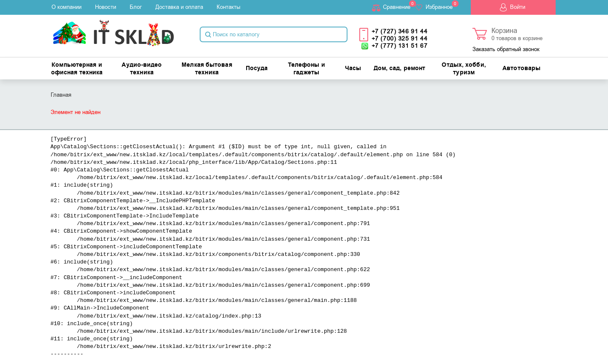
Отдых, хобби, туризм (464, 69)
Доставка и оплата (179, 7)
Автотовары (521, 68)
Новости (106, 7)
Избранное (439, 7)
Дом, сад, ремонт (400, 68)
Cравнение (397, 7)
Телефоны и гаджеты (307, 69)
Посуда (257, 68)
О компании (66, 7)
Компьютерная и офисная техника (77, 69)
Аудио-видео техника (142, 69)
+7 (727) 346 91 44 (400, 31)
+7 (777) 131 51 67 (400, 46)
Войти (518, 7)
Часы (353, 68)
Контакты (228, 7)
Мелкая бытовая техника (207, 69)
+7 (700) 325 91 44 (400, 39)
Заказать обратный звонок (506, 49)
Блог (136, 7)
